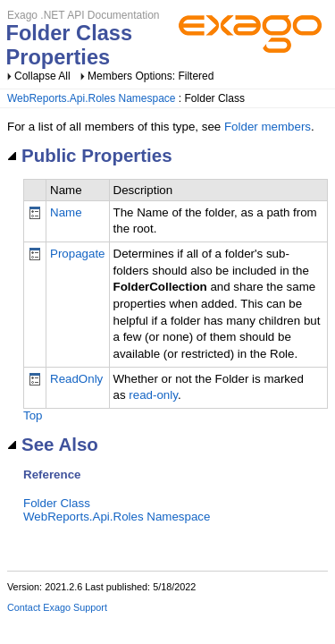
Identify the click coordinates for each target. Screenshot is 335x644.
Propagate (78, 254)
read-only (153, 395)
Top (33, 415)
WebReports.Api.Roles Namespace (92, 98)
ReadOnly (76, 379)
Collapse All (42, 76)
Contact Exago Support (57, 607)
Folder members (268, 127)
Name (66, 212)
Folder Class (57, 503)
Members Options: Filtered (151, 76)
